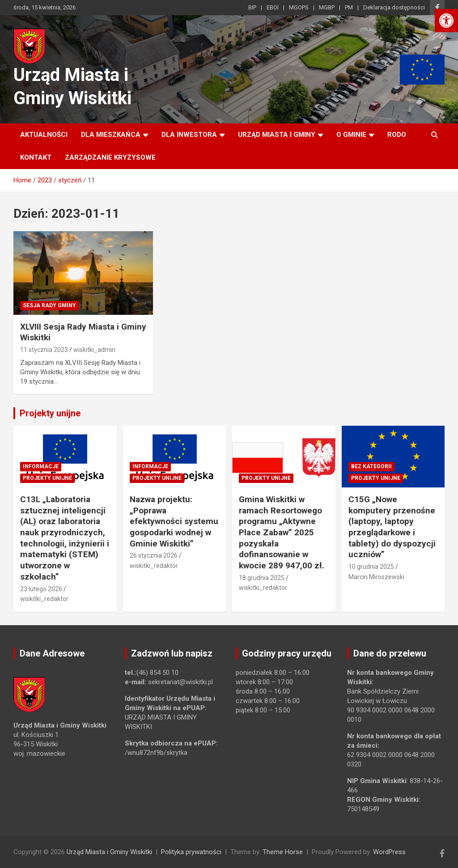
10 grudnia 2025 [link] (371, 567)
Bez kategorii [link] (371, 466)
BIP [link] (252, 7)
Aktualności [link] (44, 135)
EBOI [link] (273, 7)
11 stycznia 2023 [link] (44, 350)
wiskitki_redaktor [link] (44, 599)
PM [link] (349, 7)
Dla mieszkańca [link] (111, 135)
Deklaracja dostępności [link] (394, 7)
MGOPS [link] (299, 7)
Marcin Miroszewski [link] (376, 577)
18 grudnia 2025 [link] (262, 578)
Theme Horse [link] (283, 852)
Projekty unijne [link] (50, 413)
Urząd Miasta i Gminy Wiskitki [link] (109, 852)
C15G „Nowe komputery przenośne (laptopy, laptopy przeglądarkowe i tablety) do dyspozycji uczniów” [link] (392, 527)
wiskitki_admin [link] (94, 350)
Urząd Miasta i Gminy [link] (277, 135)
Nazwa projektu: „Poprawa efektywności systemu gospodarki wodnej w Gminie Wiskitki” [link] (174, 521)
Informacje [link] (41, 466)
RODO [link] (397, 135)
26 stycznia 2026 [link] (154, 555)
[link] (446, 21)
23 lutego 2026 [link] (41, 589)
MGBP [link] (327, 7)
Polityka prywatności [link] (191, 852)
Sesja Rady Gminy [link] (49, 305)
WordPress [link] (389, 852)
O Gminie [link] (351, 135)
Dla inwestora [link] (189, 135)
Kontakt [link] (36, 157)
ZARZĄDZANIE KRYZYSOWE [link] (110, 157)
